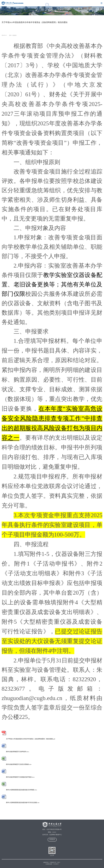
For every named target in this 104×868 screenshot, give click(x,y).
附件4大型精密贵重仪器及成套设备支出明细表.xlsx (19, 790)
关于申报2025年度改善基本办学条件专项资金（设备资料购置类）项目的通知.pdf (28, 739)
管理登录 (52, 839)
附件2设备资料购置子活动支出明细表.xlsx (17, 764)
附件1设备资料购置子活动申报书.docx (15, 752)
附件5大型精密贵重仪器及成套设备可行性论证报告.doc (21, 803)
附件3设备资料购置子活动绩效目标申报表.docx (18, 777)
